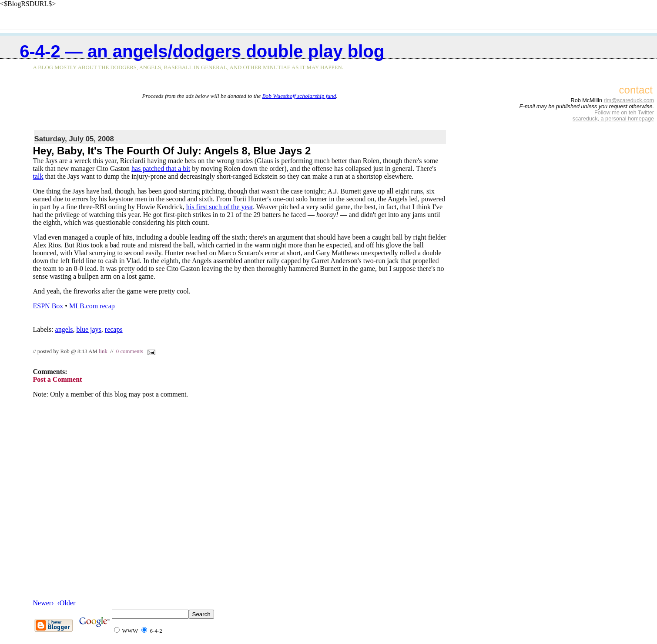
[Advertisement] (240, 113)
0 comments (130, 351)
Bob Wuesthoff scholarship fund (299, 96)
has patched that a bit (161, 169)
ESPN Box (48, 306)
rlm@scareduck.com (629, 100)
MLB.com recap (92, 306)
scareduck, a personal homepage (613, 119)
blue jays (89, 329)
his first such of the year (220, 207)
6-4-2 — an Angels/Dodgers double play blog (202, 51)
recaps (114, 329)
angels (64, 329)
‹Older (66, 603)
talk (38, 176)
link (103, 351)
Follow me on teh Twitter (624, 113)
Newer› (44, 603)
